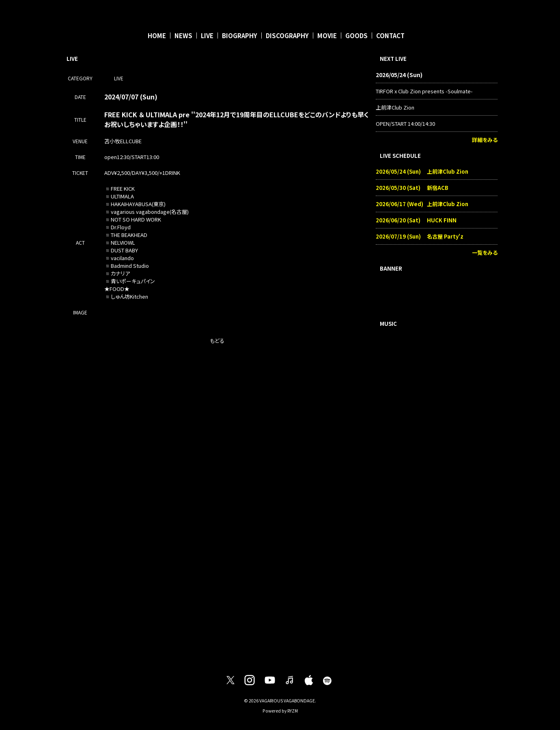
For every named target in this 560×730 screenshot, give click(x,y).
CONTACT (390, 36)
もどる (217, 341)
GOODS (356, 36)
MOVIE (327, 36)
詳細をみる (485, 140)
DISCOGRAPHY (287, 36)
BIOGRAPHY (240, 36)
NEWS (183, 36)
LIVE (207, 36)
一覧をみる (485, 253)
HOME (157, 36)
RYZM (293, 711)
